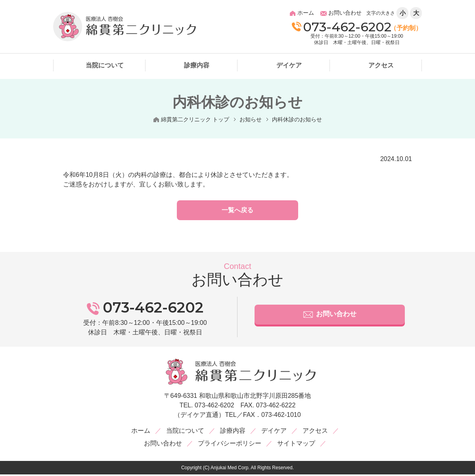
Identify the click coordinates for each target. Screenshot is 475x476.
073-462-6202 (342, 27)
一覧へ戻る (238, 212)
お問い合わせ (330, 318)
